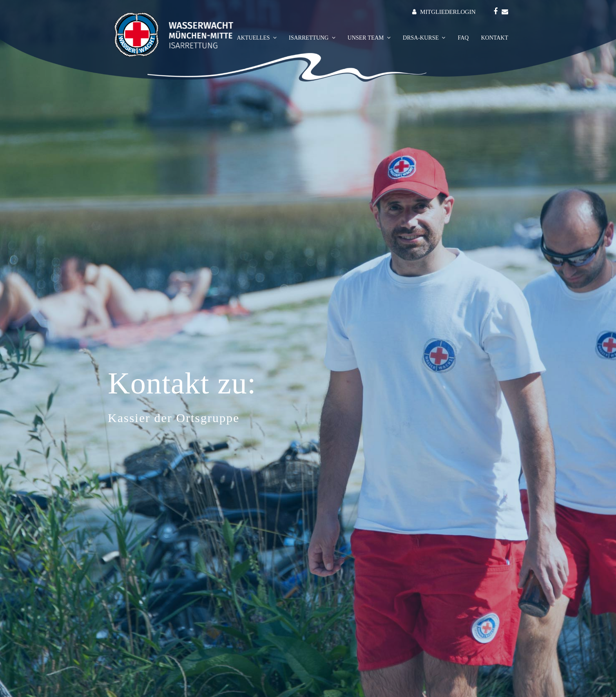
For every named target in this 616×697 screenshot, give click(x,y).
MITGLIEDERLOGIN (448, 12)
